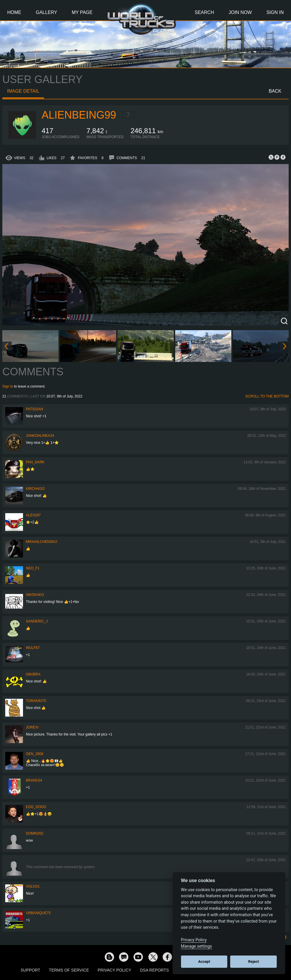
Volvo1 (33, 886)
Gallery (47, 12)
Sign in (8, 386)
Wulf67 (33, 648)
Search (204, 12)
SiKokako (35, 595)
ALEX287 (33, 515)
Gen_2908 (34, 754)
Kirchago (35, 489)
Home (14, 12)
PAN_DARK (35, 462)
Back (275, 91)
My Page (82, 12)
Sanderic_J (37, 621)
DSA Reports (154, 970)
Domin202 (35, 833)
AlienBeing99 (79, 115)
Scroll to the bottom (267, 396)
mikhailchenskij (41, 542)
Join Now (240, 12)
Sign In (275, 12)
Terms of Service (69, 970)
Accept (204, 961)
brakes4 (34, 780)
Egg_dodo (36, 807)
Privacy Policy (115, 970)
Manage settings (197, 946)
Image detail (23, 91)
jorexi (32, 727)
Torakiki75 (36, 701)
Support (30, 970)
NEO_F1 (33, 568)
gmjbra (33, 674)
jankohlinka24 (40, 436)
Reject (254, 961)
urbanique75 (38, 913)
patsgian (34, 409)
